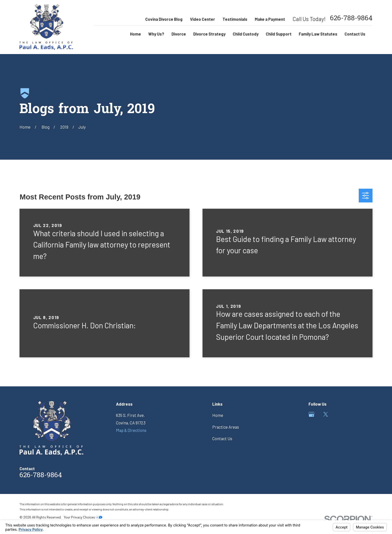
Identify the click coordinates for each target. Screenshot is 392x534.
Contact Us (222, 438)
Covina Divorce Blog (164, 19)
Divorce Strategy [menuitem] (209, 34)
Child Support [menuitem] (279, 34)
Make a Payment (270, 19)
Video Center (202, 19)
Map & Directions (131, 430)
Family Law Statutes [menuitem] (318, 34)
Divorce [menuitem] (179, 34)
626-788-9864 (351, 19)
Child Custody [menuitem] (246, 34)
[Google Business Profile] (311, 414)
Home (218, 415)
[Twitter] (326, 414)
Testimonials (235, 19)
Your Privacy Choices (83, 517)
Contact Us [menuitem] (355, 34)
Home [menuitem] (135, 34)
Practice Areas (226, 427)
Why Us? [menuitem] (156, 34)
